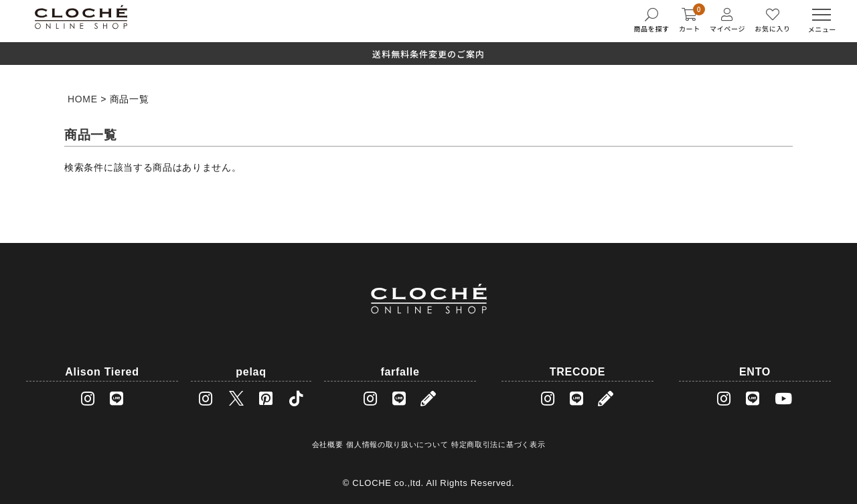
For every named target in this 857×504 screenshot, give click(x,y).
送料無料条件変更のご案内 (428, 54)
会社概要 (328, 444)
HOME (83, 99)
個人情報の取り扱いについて (397, 444)
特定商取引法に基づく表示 (498, 444)
